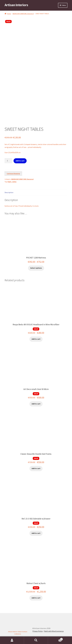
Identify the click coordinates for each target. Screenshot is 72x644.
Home (9, 14)
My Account (12, 640)
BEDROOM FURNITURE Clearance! (23, 14)
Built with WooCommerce (54, 631)
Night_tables (12, 182)
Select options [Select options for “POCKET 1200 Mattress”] (36, 268)
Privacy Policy (38, 631)
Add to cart (20, 161)
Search (36, 640)
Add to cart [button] (36, 339)
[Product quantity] (8, 161)
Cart (55, 639)
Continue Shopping (13, 174)
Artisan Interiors (16, 5)
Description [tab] (9, 192)
